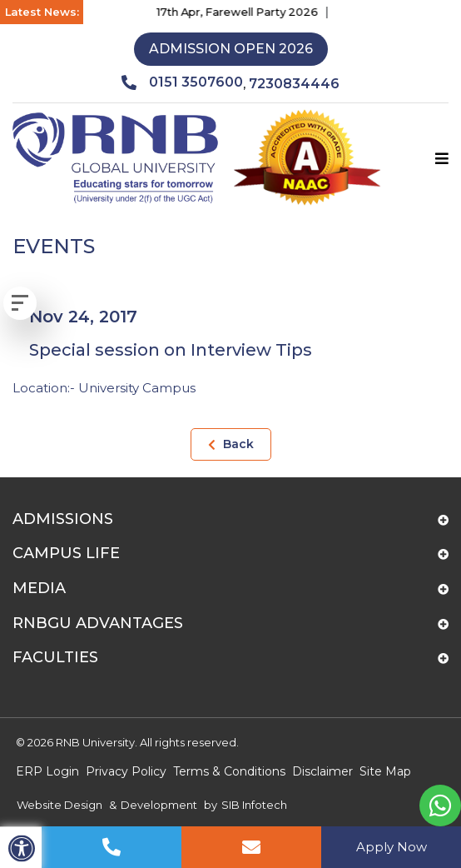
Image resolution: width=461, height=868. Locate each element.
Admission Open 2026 (231, 49)
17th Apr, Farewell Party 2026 (243, 12)
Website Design (59, 805)
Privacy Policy (126, 771)
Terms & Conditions (229, 771)
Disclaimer (322, 771)
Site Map (385, 771)
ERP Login (47, 771)
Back (231, 444)
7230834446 (294, 84)
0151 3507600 (182, 82)
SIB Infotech (254, 805)
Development (159, 805)
